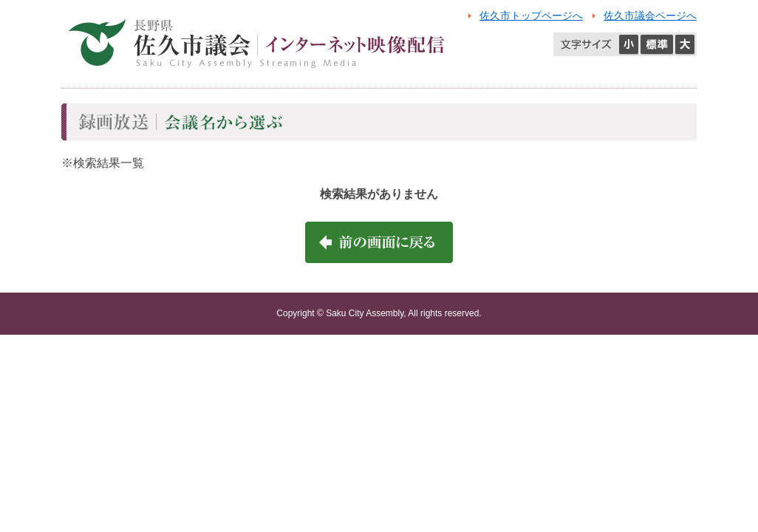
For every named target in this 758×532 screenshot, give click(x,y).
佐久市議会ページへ (650, 16)
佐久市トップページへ (531, 16)
